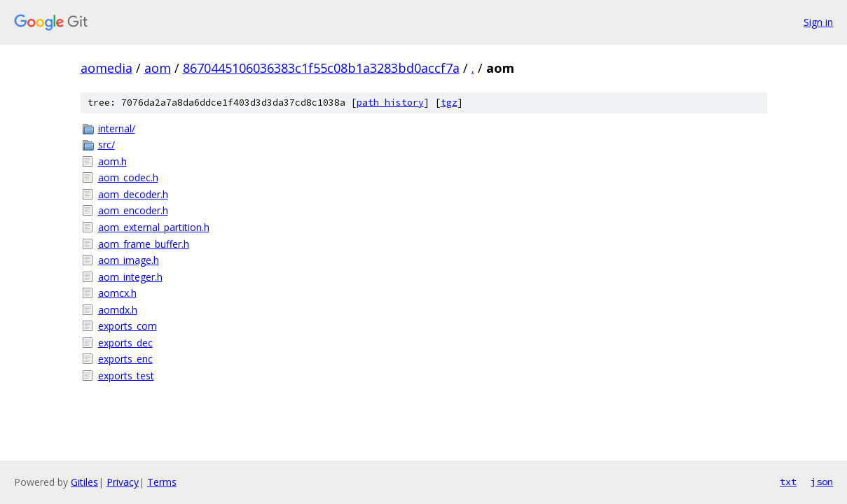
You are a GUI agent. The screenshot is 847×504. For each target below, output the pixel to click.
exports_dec (125, 343)
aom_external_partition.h (154, 227)
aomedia (106, 68)
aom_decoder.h (133, 194)
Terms (162, 482)
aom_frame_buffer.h (144, 244)
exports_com (128, 326)
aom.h (112, 161)
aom (158, 68)
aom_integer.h (130, 277)
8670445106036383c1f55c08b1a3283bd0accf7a (321, 68)
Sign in (818, 22)
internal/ (117, 128)
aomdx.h (118, 310)
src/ (106, 145)
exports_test (126, 376)
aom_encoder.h (133, 210)
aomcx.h (117, 293)
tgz (449, 103)
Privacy (123, 482)
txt (788, 482)
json (822, 482)
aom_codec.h (128, 177)
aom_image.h (129, 260)
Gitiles (84, 482)
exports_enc (125, 359)
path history (390, 103)
